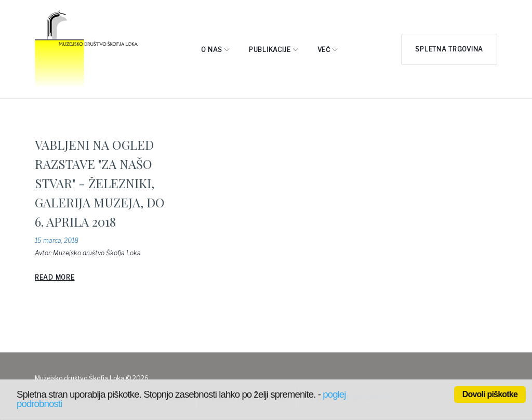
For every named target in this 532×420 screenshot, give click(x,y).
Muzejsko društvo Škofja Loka (97, 253)
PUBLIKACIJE (270, 50)
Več (324, 50)
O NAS (212, 50)
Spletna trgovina (449, 49)
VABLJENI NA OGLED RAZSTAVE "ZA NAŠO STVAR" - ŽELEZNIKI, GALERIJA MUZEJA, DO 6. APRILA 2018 (100, 183)
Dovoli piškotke (490, 394)
